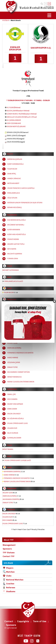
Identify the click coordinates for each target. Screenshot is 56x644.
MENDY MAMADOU (14, 377)
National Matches (15, 580)
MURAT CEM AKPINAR (15, 404)
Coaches (10, 583)
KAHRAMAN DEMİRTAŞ (12, 472)
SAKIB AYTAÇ (12, 174)
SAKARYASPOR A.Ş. (41, 48)
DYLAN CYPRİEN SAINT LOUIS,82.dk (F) (18, 460)
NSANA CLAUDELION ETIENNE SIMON (21, 382)
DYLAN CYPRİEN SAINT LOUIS (17, 423)
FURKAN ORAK (13, 259)
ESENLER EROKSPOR (15, 48)
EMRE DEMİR (12, 409)
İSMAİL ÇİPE (11, 394)
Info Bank (6, 20)
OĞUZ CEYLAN (12, 198)
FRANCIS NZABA (13, 239)
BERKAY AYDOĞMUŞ (14, 207)
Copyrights (23, 621)
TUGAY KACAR (12, 169)
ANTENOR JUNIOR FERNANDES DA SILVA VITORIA (25, 203)
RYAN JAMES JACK (14, 193)
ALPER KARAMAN (14, 230)
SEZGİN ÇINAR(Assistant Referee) (18, 111)
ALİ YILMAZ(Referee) (14, 107)
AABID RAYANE (13, 358)
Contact (9, 621)
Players (10, 568)
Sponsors (11, 625)
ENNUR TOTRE (12, 367)
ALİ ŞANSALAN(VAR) (14, 120)
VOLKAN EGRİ (12, 428)
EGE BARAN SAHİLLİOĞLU (17, 220)
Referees (11, 587)
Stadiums (11, 591)
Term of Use (40, 621)
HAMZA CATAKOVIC (14, 178)
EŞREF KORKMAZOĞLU (15, 164)
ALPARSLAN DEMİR (14, 438)
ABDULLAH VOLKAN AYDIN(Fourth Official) (22, 117)
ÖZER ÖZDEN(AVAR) (14, 123)
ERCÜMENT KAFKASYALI (16, 225)
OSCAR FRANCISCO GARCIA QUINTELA (21, 188)
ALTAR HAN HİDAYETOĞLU (17, 234)
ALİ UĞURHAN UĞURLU (16, 418)
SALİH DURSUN (13, 433)
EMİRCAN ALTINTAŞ (14, 348)
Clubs (9, 576)
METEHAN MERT (13, 183)
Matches (10, 572)
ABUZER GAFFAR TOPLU (16, 244)
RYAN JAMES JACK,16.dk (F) (14, 281)
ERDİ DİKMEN (12, 399)
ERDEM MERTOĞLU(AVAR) (16, 126)
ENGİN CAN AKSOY (14, 414)
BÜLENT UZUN (12, 343)
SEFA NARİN (12, 249)
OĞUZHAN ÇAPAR (14, 362)
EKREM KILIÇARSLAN (15, 159)
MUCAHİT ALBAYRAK (15, 254)
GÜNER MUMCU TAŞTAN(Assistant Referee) (22, 114)
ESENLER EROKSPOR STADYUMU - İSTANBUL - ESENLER (29, 100)
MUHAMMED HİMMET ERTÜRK (19, 372)
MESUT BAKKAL (8, 449)
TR (46, 4)
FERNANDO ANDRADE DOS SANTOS (20, 353)
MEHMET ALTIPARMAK (11, 270)
